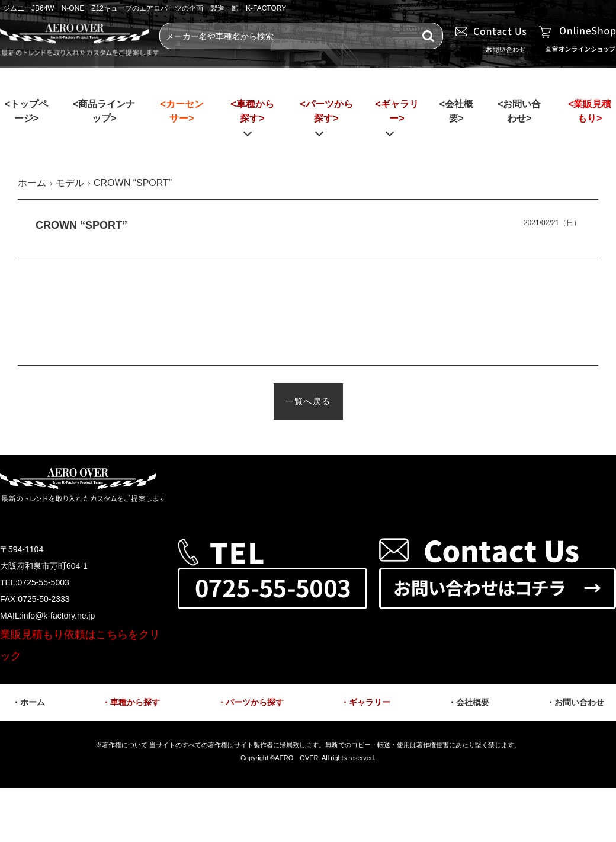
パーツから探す (255, 702)
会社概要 (473, 702)
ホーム (33, 702)
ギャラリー (370, 702)
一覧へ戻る (308, 401)
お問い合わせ (579, 702)
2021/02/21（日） (552, 223)
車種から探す (135, 702)
